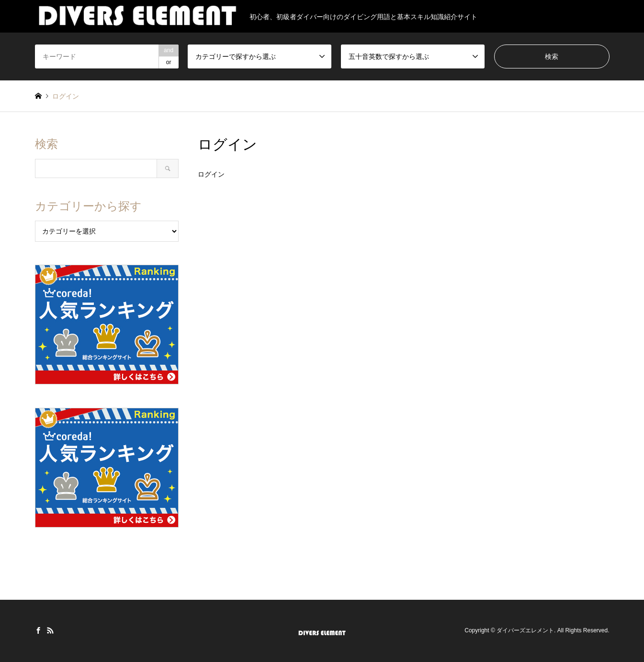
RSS (50, 630)
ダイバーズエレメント (525, 631)
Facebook (38, 630)
